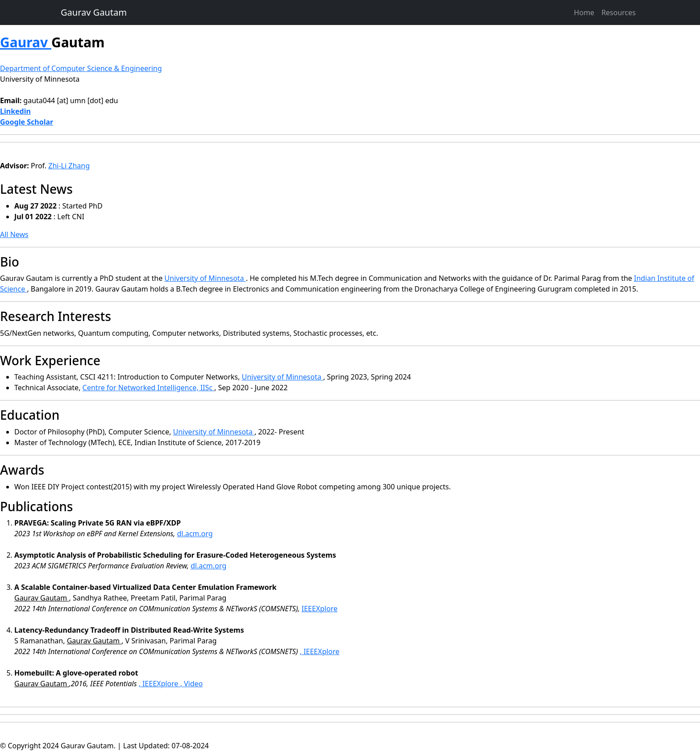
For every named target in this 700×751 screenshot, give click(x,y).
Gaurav (26, 42)
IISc (207, 388)
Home (584, 13)
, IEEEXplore (319, 651)
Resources (619, 13)
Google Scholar (27, 122)
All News (14, 234)
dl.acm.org (195, 534)
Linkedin (15, 111)
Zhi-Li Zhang (69, 166)
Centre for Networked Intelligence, (142, 388)
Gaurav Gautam (94, 12)
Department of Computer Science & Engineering (81, 68)
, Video (192, 684)
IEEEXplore (320, 609)
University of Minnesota (40, 79)
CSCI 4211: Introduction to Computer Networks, (161, 377)
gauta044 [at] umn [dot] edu (71, 100)
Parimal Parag (579, 278)
